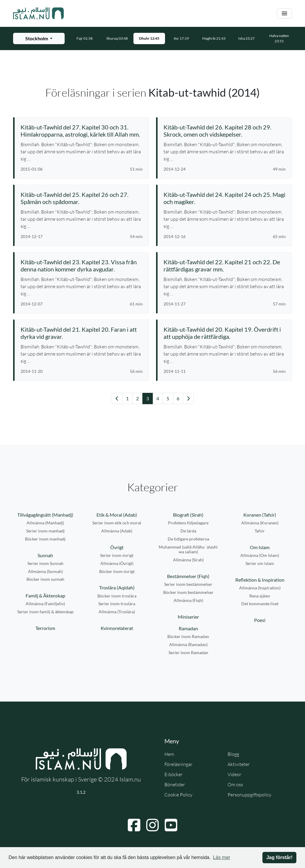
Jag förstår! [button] (279, 857)
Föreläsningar (178, 764)
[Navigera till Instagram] (152, 825)
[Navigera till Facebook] (134, 825)
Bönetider (175, 784)
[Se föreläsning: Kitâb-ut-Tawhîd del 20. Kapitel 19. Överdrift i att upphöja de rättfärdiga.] (225, 333)
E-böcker (173, 774)
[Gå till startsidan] (38, 13)
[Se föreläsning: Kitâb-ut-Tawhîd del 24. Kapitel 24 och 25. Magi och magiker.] (225, 198)
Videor (234, 774)
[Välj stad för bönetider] (39, 38)
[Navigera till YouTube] (171, 825)
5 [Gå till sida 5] (168, 398)
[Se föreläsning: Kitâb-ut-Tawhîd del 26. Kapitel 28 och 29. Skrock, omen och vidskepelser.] (225, 131)
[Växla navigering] (284, 14)
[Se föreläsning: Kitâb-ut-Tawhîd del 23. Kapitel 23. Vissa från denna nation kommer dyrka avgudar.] (82, 265)
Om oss (235, 784)
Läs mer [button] (222, 857)
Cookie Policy (178, 795)
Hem (169, 754)
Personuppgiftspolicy (249, 795)
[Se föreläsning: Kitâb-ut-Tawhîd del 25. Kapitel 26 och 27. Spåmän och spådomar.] (82, 198)
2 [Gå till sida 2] (137, 398)
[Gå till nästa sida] (188, 399)
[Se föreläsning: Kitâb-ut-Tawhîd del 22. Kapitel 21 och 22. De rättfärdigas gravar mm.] (225, 265)
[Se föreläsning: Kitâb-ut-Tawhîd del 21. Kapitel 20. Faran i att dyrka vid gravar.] (82, 333)
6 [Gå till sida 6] (178, 398)
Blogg (233, 754)
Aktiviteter (239, 764)
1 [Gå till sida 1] (127, 398)
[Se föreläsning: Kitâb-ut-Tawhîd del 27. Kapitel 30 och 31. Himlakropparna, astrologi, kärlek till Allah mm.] (82, 131)
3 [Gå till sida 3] (148, 398)
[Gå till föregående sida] (117, 399)
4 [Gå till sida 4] (158, 398)
